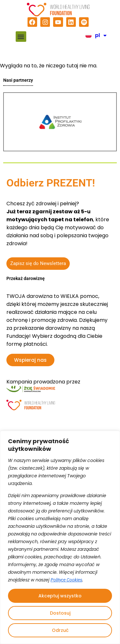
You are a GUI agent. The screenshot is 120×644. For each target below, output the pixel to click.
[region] (60, 537)
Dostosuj (60, 613)
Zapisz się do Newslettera (38, 263)
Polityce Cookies (66, 580)
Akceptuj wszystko (60, 596)
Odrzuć (60, 630)
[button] (21, 37)
